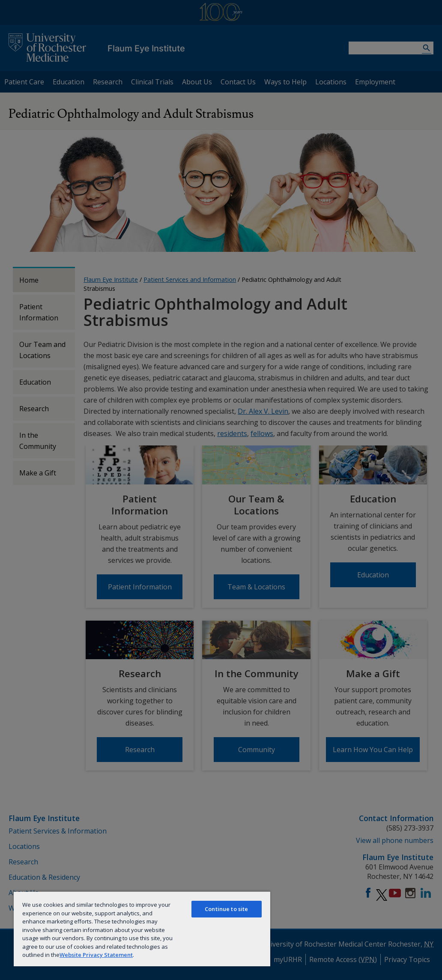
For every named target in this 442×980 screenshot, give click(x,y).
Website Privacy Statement (96, 955)
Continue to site (226, 909)
